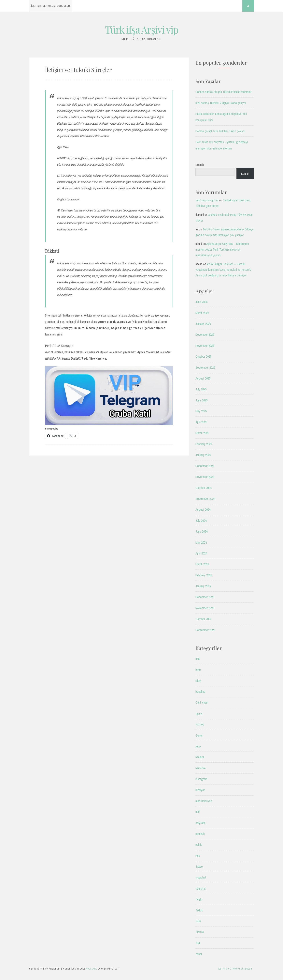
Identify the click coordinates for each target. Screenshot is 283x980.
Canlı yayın (202, 702)
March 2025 (202, 433)
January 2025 (203, 455)
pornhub (200, 834)
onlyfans (200, 823)
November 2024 (205, 477)
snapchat (201, 877)
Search (200, 165)
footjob (200, 724)
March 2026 (202, 313)
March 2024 (202, 564)
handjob (200, 757)
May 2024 (201, 542)
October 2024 (203, 488)
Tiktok (199, 910)
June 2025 (201, 400)
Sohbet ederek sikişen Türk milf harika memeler (223, 92)
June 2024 (201, 531)
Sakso (199, 866)
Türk (198, 943)
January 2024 (203, 586)
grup (198, 746)
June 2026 (201, 302)
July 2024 (201, 521)
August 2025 (203, 378)
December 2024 (205, 466)
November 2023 (205, 608)
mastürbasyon (204, 801)
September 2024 (205, 499)
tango (199, 899)
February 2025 (204, 444)
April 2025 (201, 422)
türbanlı (200, 932)
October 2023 (203, 619)
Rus (198, 856)
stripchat (201, 888)
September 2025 (205, 367)
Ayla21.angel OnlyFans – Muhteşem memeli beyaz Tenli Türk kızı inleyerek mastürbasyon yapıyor (222, 249)
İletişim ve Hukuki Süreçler (51, 6)
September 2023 (205, 630)
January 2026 (203, 324)
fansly (199, 713)
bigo (198, 670)
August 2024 (203, 509)
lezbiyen (200, 790)
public (199, 845)
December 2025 (205, 334)
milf (198, 812)
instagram (201, 779)
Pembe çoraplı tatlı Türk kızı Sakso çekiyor (220, 131)
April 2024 (201, 553)
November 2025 (205, 346)
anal (198, 659)
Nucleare (91, 969)
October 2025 (203, 356)
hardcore (201, 768)
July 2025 (201, 389)
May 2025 (201, 411)
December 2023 (205, 597)
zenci (199, 954)
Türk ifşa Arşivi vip (142, 30)
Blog (198, 681)
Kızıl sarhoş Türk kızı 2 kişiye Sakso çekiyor (221, 103)
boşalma (200, 692)
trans (198, 921)
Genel (199, 735)
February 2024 (204, 575)
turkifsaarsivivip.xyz (207, 200)
